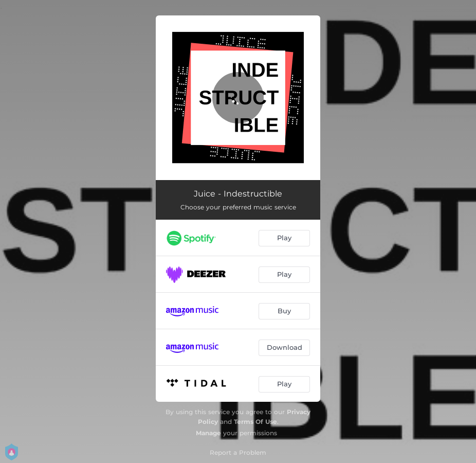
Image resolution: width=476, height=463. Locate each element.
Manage (208, 433)
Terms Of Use (255, 422)
